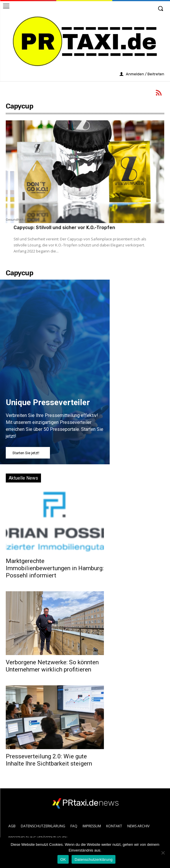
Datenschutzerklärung (93, 859)
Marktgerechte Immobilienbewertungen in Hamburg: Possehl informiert (55, 568)
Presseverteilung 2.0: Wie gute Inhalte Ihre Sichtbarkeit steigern (49, 760)
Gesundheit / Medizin (22, 220)
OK (63, 859)
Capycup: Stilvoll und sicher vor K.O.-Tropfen (64, 228)
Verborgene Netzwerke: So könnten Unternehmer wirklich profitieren (52, 666)
